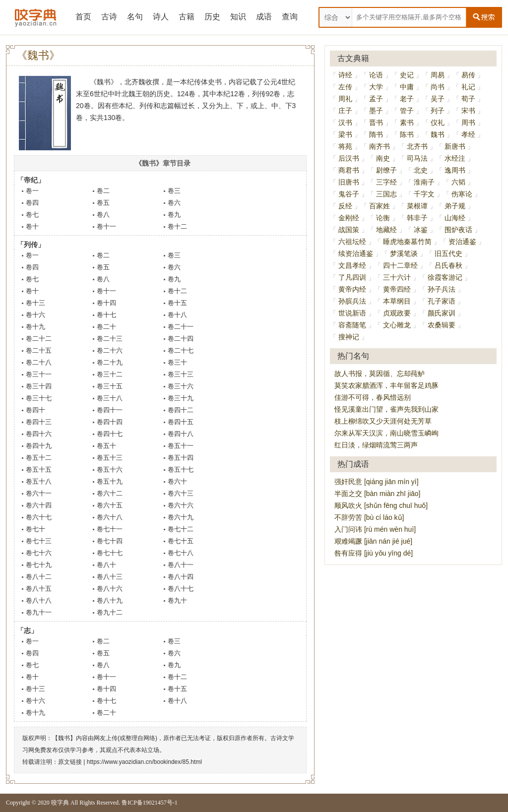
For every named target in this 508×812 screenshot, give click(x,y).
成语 (264, 17)
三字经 (386, 182)
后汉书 (349, 158)
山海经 (455, 218)
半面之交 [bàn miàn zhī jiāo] (378, 494)
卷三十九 (181, 398)
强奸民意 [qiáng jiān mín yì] (377, 482)
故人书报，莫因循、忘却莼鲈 (380, 374)
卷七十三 (39, 541)
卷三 (174, 191)
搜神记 (349, 337)
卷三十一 (39, 374)
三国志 (386, 194)
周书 (468, 123)
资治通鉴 (462, 242)
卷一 (32, 191)
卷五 (103, 203)
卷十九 (35, 327)
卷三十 (177, 362)
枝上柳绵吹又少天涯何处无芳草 (383, 421)
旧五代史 (448, 253)
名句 (135, 17)
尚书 (438, 87)
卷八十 (106, 565)
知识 (238, 17)
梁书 (345, 134)
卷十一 (106, 226)
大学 (376, 87)
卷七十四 (110, 541)
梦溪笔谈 (404, 253)
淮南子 (424, 182)
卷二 (103, 191)
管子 (407, 111)
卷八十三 (110, 577)
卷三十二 (110, 374)
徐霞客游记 (445, 277)
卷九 (174, 215)
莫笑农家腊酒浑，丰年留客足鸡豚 (386, 385)
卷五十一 (181, 446)
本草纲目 (397, 301)
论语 (376, 75)
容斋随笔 (352, 325)
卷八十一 (181, 565)
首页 (83, 17)
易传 (468, 75)
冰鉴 (421, 230)
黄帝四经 (397, 289)
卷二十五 (39, 350)
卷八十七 (181, 589)
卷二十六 (110, 350)
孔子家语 (442, 301)
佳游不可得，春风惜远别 (373, 397)
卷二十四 (181, 339)
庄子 (345, 111)
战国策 (349, 230)
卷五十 (106, 446)
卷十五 (177, 303)
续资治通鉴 (356, 253)
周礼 (345, 99)
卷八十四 (181, 577)
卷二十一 (181, 327)
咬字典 (60, 803)
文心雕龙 (397, 325)
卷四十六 (39, 434)
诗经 (345, 75)
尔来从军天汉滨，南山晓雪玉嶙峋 (386, 433)
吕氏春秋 (448, 265)
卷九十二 (110, 612)
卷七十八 (181, 553)
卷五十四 (181, 458)
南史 (383, 158)
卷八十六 (110, 589)
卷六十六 (181, 505)
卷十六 (35, 315)
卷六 (174, 203)
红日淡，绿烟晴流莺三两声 (376, 445)
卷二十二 (39, 339)
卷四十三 (39, 422)
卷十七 (106, 315)
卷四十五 (181, 422)
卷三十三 (181, 374)
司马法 (417, 158)
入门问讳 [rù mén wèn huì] (375, 529)
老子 (407, 99)
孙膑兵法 (352, 301)
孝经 (468, 134)
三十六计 (397, 277)
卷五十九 (110, 481)
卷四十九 (39, 446)
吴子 (438, 99)
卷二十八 (39, 362)
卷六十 (177, 481)
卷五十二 (39, 458)
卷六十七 (39, 517)
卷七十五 (181, 541)
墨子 (376, 111)
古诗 (109, 17)
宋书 (468, 111)
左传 (345, 87)
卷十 (32, 226)
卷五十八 (39, 481)
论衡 (383, 218)
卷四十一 (110, 410)
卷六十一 (39, 493)
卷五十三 (110, 458)
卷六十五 (110, 505)
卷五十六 (110, 469)
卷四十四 (110, 422)
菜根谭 (417, 206)
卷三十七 (39, 398)
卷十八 (177, 315)
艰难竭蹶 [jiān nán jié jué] (373, 541)
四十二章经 (400, 265)
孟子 (376, 99)
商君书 (349, 170)
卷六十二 (110, 493)
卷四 (32, 203)
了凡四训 (352, 277)
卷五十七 (181, 469)
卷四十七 (110, 434)
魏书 (438, 134)
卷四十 (35, 410)
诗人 (161, 17)
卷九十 (177, 600)
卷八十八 (39, 600)
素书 (407, 123)
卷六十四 (39, 505)
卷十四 (106, 303)
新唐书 (455, 146)
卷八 (103, 215)
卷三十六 (181, 386)
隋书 (376, 134)
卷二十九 (110, 362)
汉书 (345, 123)
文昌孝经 (352, 265)
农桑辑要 (442, 325)
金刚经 (349, 218)
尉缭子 (386, 170)
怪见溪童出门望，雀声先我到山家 (386, 409)
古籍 (187, 17)
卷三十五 (110, 386)
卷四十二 (181, 410)
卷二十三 (110, 339)
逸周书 (455, 170)
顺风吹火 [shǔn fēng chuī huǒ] (381, 505)
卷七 (32, 215)
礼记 (468, 87)
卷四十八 (181, 434)
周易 (438, 75)
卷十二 (177, 226)
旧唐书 (349, 182)
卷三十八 (110, 398)
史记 (407, 75)
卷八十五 (39, 589)
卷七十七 (110, 553)
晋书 (376, 123)
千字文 (424, 194)
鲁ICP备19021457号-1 (150, 803)
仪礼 (438, 123)
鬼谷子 (349, 194)
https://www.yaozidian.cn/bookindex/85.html (144, 762)
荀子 (468, 99)
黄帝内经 (352, 289)
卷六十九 (181, 517)
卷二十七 (181, 350)
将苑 (345, 146)
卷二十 (106, 327)
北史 (421, 170)
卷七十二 (181, 529)
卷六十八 (110, 517)
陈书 (407, 134)
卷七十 (35, 529)
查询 (290, 17)
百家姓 (380, 206)
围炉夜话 (458, 230)
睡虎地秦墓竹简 (407, 242)
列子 (438, 111)
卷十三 (35, 303)
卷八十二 (39, 577)
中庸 (407, 87)
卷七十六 (39, 553)
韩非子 (417, 218)
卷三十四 (39, 386)
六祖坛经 (352, 242)
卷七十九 (39, 565)
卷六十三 (181, 493)
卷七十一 (110, 529)
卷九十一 (39, 612)
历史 (212, 17)
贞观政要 (397, 313)
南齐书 (380, 146)
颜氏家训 (442, 313)
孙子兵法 (442, 289)
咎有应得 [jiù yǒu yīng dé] (374, 553)
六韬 (458, 182)
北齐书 (417, 146)
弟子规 (455, 206)
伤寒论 (462, 194)
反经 (345, 206)
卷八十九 (110, 600)
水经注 (455, 158)
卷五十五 (39, 469)
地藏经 (386, 230)
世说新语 (352, 313)
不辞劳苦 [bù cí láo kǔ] (369, 517)
